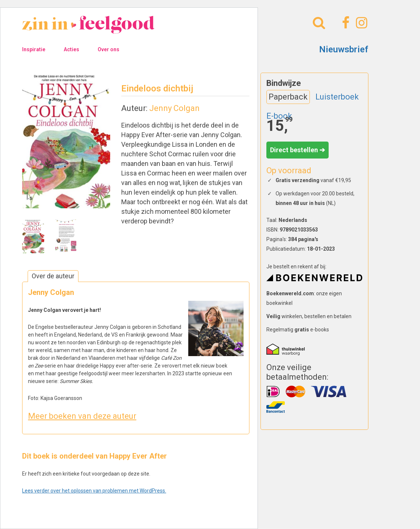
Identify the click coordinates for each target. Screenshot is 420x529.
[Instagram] (360, 23)
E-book (279, 116)
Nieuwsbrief (344, 49)
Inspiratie (34, 49)
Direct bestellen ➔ (297, 150)
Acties (71, 49)
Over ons (108, 49)
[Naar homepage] (88, 30)
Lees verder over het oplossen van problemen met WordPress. (94, 491)
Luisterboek (337, 97)
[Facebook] (345, 23)
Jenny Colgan (174, 108)
